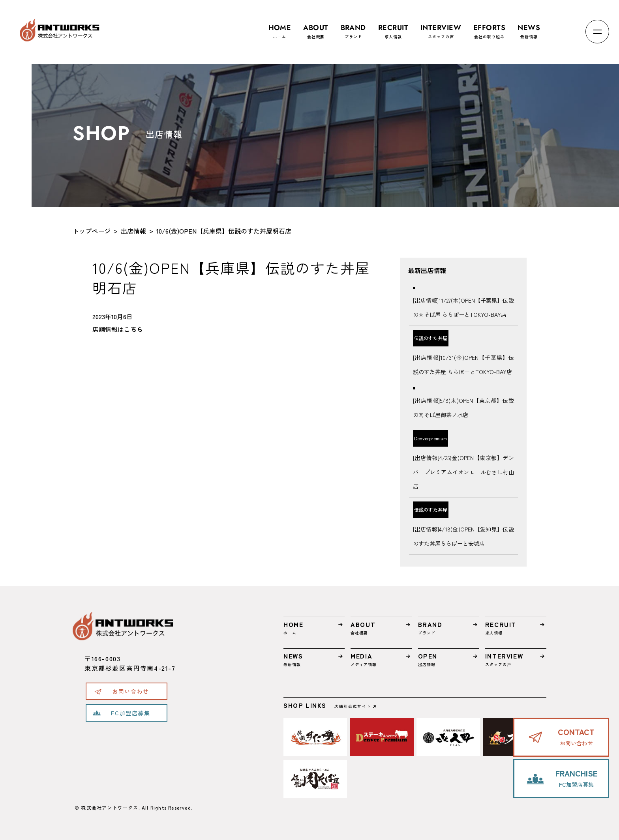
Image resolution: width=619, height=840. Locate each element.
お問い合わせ (131, 691)
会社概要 (316, 28)
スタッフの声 (441, 28)
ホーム (280, 28)
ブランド (353, 28)
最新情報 (529, 28)
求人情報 (393, 28)
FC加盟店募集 (130, 713)
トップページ (92, 231)
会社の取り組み (489, 28)
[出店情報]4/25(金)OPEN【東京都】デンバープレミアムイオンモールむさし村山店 (463, 472)
